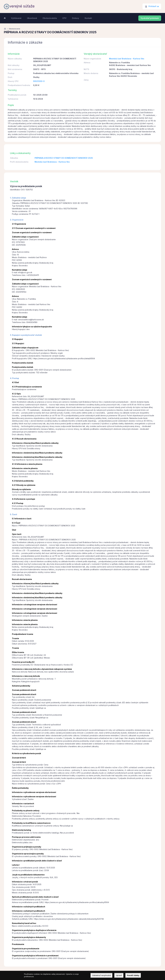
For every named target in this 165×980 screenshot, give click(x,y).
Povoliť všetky (133, 975)
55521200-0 (39, 81)
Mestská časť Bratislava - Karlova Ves (127, 59)
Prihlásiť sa (154, 6)
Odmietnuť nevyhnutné (101, 975)
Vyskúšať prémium (150, 18)
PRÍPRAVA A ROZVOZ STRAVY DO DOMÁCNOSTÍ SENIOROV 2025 (64, 158)
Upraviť (119, 975)
